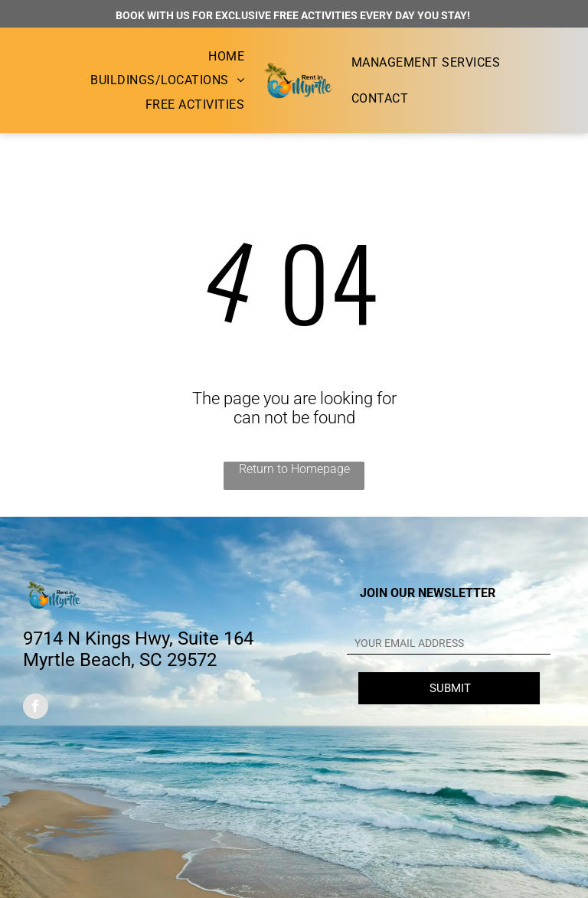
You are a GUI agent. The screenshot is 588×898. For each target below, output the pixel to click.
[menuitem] (226, 56)
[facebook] (36, 708)
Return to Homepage (294, 469)
